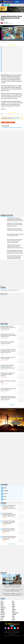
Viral (5, 499)
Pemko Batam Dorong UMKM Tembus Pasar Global (7, 343)
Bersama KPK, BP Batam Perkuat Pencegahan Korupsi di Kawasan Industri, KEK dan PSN (8, 351)
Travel (13, 618)
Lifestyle (3, 615)
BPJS (13, 601)
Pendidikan (6, 491)
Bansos (2, 603)
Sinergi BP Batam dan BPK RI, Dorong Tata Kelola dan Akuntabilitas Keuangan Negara (8, 367)
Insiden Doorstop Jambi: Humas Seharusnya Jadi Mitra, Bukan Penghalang (12, 590)
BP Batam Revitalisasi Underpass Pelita (8, 382)
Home (2, 14)
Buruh (13, 605)
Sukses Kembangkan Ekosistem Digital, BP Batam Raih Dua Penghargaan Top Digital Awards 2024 (9, 515)
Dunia (13, 608)
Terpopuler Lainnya (12, 544)
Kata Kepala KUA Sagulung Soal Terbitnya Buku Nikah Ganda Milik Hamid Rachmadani (8, 398)
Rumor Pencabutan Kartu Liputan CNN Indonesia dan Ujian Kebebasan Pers (12, 586)
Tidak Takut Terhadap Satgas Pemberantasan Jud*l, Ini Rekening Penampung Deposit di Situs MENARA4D (9, 507)
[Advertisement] (12, 59)
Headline (3, 122)
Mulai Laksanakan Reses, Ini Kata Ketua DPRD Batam (8, 389)
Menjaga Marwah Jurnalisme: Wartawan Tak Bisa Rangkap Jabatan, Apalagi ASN (12, 594)
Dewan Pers (3, 608)
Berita (13, 603)
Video (5, 496)
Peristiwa (13, 122)
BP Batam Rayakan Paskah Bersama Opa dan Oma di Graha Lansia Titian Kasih (8, 328)
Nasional (14, 615)
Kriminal (8, 122)
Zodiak (13, 620)
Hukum (13, 611)
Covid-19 (6, 494)
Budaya (2, 605)
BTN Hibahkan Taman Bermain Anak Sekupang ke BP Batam (12, 128)
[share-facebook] (3, 5)
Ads (12, 626)
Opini (13, 616)
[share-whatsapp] (8, 5)
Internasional (15, 613)
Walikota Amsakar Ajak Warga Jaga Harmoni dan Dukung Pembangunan (9, 538)
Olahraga (3, 616)
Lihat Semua (12, 405)
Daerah (14, 606)
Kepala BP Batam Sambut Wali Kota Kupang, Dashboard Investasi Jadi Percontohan (8, 335)
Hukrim (2, 611)
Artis (2, 601)
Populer (17, 2)
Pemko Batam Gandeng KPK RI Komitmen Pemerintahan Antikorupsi (8, 374)
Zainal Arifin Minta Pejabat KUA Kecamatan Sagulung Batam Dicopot (9, 530)
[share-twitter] (6, 5)
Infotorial (3, 613)
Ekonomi (2, 610)
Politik (5, 488)
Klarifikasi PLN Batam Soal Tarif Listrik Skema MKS (8, 358)
